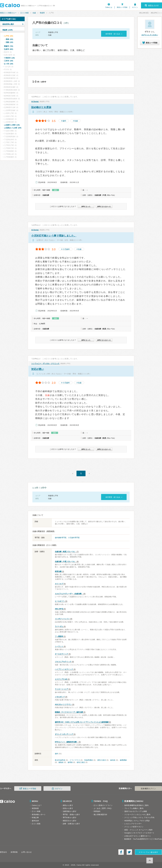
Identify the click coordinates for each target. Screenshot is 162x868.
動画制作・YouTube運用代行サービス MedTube (143, 839)
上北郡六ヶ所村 (12, 125)
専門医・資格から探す (71, 814)
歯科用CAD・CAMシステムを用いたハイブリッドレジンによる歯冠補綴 (82, 722)
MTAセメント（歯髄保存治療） (67, 742)
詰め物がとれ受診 (41, 107)
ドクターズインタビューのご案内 (137, 814)
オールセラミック (61, 654)
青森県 (42, 13)
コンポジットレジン (62, 619)
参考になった (86, 206)
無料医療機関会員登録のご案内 (136, 805)
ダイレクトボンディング (64, 734)
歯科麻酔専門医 (61, 538)
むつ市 (9, 64)
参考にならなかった (104, 206)
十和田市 (9, 58)
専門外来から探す (70, 817)
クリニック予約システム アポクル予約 (139, 817)
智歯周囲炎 (89, 760)
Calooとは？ (37, 805)
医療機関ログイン (148, 789)
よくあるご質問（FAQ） (103, 808)
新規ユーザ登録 (122, 7)
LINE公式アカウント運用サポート (138, 836)
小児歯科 (66, 249)
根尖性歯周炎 (60, 760)
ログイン (135, 7)
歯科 (64, 121)
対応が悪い (38, 369)
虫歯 (34, 13)
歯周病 (70, 762)
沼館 (9, 42)
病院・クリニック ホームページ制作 (138, 830)
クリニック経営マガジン (134, 827)
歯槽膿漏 (123, 760)
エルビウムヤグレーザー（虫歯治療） (69, 594)
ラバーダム (59, 626)
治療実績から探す (70, 811)
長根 (9, 39)
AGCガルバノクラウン (63, 704)
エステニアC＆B (61, 679)
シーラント (59, 646)
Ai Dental (35, 101)
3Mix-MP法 (59, 609)
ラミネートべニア (61, 689)
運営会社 (3, 852)
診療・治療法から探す (71, 824)
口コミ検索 (25, 13)
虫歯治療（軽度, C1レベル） (65, 552)
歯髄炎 (61, 762)
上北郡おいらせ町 (13, 128)
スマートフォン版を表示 (148, 852)
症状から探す (68, 808)
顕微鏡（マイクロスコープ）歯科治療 (69, 712)
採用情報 (14, 852)
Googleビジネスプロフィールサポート (139, 833)
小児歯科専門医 (74, 538)
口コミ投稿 (36, 824)
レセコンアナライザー (133, 824)
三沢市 (9, 61)
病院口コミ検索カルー (8, 13)
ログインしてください (150, 35)
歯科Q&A (35, 821)
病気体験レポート (39, 814)
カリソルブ (59, 584)
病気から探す (68, 805)
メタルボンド (60, 697)
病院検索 (35, 808)
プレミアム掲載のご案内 (134, 808)
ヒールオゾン (60, 601)
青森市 (9, 46)
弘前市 (9, 49)
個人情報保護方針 (100, 814)
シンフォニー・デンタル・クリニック (46, 363)
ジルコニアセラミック (63, 662)
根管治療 (58, 571)
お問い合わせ (26, 852)
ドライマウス (75, 760)
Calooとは (109, 7)
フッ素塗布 (59, 636)
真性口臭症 (102, 760)
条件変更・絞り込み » (114, 34)
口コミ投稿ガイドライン (103, 805)
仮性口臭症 (81, 762)
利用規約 (97, 811)
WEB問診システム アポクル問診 (137, 821)
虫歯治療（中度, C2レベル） (65, 561)
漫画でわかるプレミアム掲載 (136, 811)
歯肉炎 (113, 760)
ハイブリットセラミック (64, 669)
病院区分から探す (70, 821)
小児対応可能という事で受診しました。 (54, 236)
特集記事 (35, 817)
